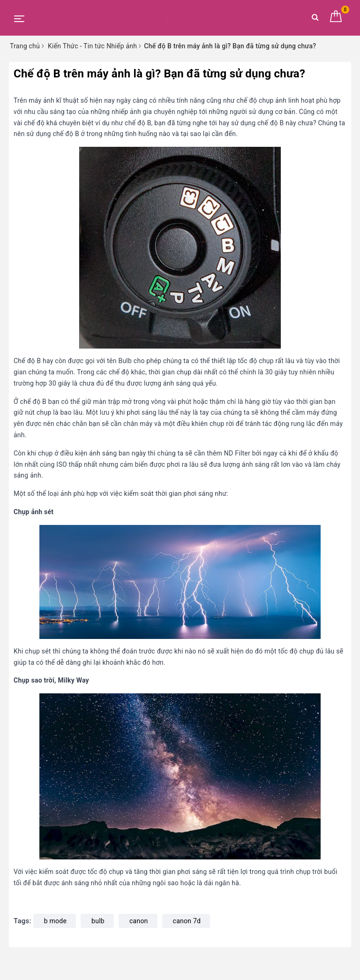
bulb (98, 921)
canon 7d (187, 921)
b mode (55, 921)
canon (139, 921)
